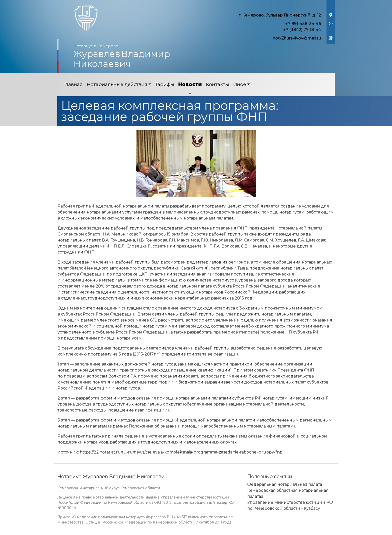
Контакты (217, 84)
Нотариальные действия (117, 84)
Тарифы (165, 84)
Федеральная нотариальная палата (285, 484)
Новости (190, 84)
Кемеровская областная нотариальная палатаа (288, 493)
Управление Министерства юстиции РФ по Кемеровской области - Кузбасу (290, 505)
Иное (239, 84)
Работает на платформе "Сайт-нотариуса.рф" (296, 532)
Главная (73, 84)
